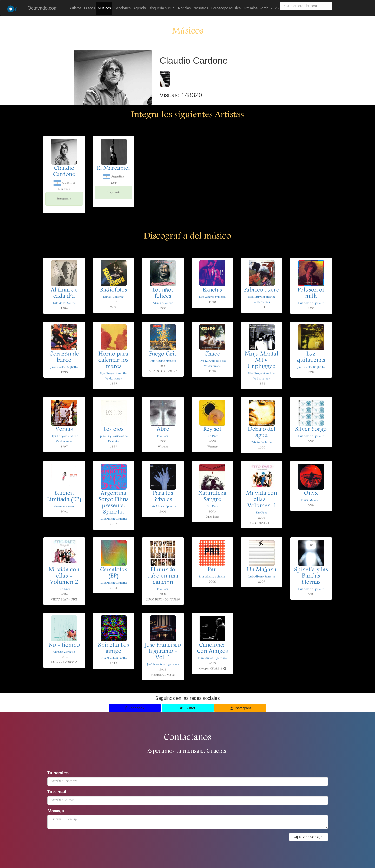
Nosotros (201, 8)
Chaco (212, 354)
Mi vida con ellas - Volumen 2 (64, 576)
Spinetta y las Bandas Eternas (311, 576)
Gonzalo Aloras (64, 507)
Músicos (104, 8)
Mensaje (55, 811)
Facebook (135, 708)
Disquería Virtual (162, 8)
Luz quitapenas (311, 357)
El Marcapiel (113, 169)
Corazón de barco (64, 357)
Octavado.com (43, 8)
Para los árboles (163, 497)
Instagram (241, 708)
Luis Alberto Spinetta (212, 297)
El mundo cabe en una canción (163, 576)
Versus (64, 430)
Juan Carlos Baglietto (64, 367)
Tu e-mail (57, 792)
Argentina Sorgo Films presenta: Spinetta (113, 503)
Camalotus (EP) (114, 573)
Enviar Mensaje (308, 837)
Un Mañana (262, 570)
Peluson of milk (311, 293)
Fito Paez (163, 436)
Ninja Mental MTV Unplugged (262, 361)
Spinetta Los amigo (114, 649)
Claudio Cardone (64, 172)
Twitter (187, 708)
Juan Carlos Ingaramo (212, 658)
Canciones (122, 8)
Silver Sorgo (311, 430)
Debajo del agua (262, 433)
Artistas (75, 8)
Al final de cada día (64, 293)
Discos (90, 8)
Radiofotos (114, 290)
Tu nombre (58, 773)
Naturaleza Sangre (212, 497)
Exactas (212, 290)
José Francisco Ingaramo (163, 665)
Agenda (140, 8)
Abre (163, 430)
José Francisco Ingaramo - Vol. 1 (163, 652)
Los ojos (113, 430)
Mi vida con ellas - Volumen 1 (262, 500)
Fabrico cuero (262, 290)
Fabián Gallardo (113, 297)
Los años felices (163, 293)
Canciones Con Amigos (212, 649)
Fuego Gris (163, 354)
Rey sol (212, 430)
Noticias (185, 8)
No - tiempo (64, 645)
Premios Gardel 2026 (261, 8)
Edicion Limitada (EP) (64, 497)
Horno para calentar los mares (113, 361)
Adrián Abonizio (163, 303)
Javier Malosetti (311, 500)
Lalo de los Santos (64, 303)
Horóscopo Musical (226, 8)
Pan (212, 570)
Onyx (311, 494)
